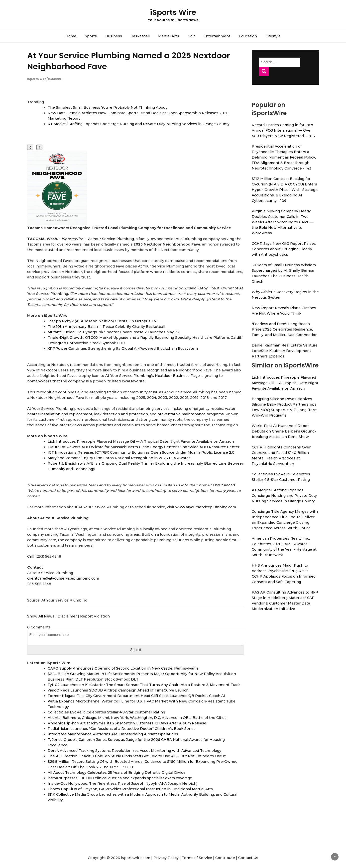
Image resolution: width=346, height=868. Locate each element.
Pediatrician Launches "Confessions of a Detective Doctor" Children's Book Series (122, 729)
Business (114, 36)
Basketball (140, 36)
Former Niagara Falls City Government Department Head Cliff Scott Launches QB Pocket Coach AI (136, 696)
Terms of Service (197, 858)
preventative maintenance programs (191, 414)
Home (71, 36)
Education (248, 36)
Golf (191, 36)
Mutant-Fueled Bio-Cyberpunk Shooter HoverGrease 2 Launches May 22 (114, 332)
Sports (91, 36)
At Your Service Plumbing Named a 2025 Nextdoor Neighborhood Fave (129, 61)
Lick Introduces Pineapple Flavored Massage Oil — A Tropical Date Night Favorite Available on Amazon (141, 441)
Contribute (225, 858)
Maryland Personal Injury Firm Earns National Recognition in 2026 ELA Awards (119, 458)
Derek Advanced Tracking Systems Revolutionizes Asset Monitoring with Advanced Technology (134, 751)
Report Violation (95, 616)
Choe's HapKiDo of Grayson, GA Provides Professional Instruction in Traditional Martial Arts (130, 789)
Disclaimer (67, 616)
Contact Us (248, 858)
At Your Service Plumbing (111, 239)
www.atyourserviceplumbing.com (206, 507)
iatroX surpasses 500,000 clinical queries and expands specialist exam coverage (120, 778)
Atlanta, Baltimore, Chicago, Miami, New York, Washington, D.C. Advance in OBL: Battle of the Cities (137, 718)
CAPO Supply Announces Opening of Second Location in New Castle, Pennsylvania (123, 668)
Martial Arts (169, 36)
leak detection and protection (121, 414)
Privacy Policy (166, 858)
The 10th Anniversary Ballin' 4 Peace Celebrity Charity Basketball (106, 327)
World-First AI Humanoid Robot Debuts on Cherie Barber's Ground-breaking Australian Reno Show (284, 431)
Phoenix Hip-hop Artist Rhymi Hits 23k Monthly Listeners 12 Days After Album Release (127, 723)
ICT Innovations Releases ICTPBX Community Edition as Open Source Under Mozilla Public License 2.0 (141, 452)
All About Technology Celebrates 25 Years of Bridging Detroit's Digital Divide (117, 773)
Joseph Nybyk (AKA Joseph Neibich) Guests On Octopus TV (102, 321)
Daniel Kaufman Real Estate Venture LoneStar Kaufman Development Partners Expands (285, 351)
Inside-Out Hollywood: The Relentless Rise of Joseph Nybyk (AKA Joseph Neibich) (122, 783)
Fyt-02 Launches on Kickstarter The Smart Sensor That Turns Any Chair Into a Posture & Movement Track (144, 685)
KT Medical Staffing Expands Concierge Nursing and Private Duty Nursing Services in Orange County (139, 124)
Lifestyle (273, 36)
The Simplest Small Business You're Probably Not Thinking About (107, 107)
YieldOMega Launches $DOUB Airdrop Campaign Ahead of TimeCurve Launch (118, 690)
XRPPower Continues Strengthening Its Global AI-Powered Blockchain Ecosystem (123, 348)
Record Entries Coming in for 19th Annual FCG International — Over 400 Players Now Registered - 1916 (283, 130)
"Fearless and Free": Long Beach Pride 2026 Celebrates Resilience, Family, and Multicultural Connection (285, 329)
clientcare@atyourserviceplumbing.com (63, 578)
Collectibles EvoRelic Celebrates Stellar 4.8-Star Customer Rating (106, 712)
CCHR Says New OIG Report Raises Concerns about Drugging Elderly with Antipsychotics (284, 249)
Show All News (41, 616)
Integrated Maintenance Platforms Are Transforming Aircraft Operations (113, 734)
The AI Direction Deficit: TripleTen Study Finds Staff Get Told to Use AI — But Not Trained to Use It (137, 756)
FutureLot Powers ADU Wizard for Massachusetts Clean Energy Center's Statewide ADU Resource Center (144, 447)
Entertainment (217, 36)
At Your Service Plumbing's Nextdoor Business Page (153, 376)
